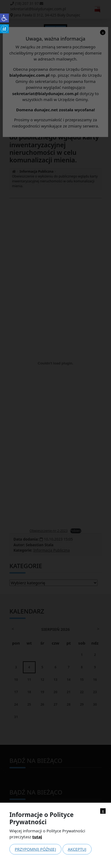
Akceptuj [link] (77, 849)
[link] (4, 18)
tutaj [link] (37, 837)
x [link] (103, 811)
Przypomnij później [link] (35, 849)
